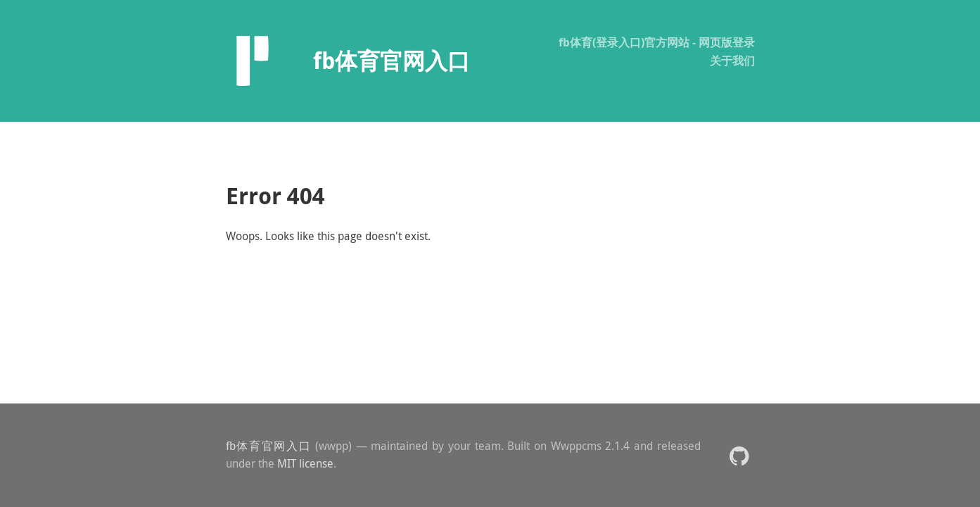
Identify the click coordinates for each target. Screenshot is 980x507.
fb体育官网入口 (269, 446)
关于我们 (732, 61)
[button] (739, 455)
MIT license (305, 463)
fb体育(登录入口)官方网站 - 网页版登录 (657, 42)
